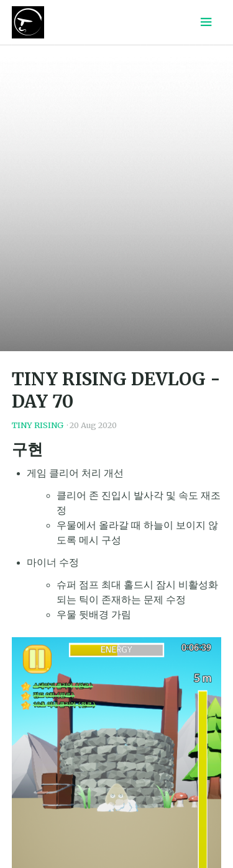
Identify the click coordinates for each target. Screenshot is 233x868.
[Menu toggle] (206, 22)
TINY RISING (38, 425)
